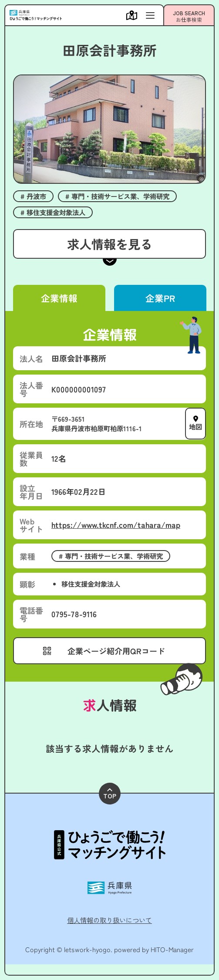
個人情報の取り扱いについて (109, 920)
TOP (110, 794)
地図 (195, 427)
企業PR (160, 298)
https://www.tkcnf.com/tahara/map (116, 524)
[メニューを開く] (134, 15)
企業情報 (59, 298)
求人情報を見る (109, 244)
